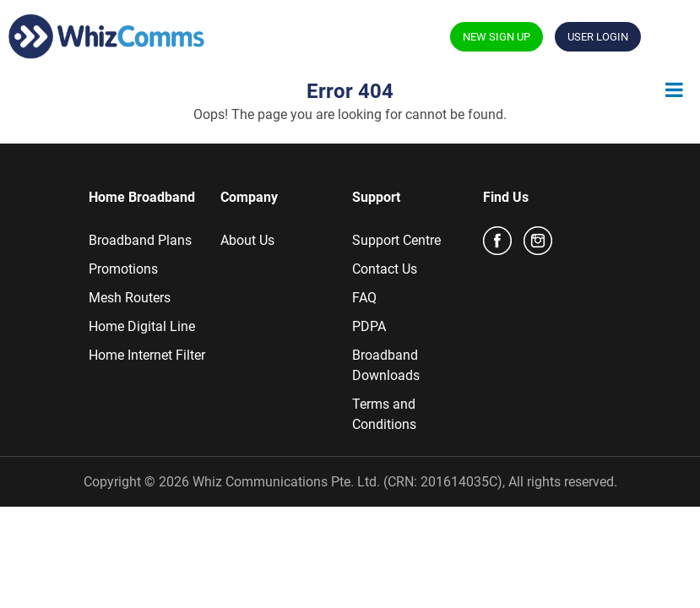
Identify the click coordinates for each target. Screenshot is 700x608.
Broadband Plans (140, 240)
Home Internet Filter (147, 355)
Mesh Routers (130, 298)
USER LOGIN (598, 37)
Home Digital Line (142, 326)
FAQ (364, 298)
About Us (247, 240)
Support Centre (396, 240)
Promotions (123, 269)
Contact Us (385, 269)
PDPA (369, 326)
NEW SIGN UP (497, 37)
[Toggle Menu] (674, 90)
